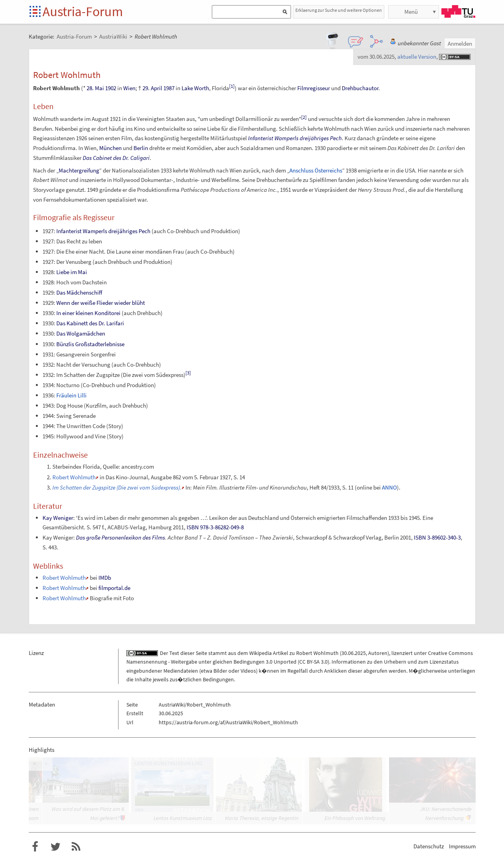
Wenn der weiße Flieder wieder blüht (101, 303)
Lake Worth (195, 88)
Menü (411, 12)
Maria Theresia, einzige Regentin (262, 818)
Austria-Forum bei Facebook (35, 847)
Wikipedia (260, 653)
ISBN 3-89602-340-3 (437, 537)
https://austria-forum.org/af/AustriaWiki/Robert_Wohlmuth (228, 722)
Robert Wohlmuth (74, 477)
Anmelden (460, 44)
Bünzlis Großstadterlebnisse (90, 344)
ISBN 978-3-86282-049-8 (215, 527)
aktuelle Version (417, 57)
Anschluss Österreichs (316, 170)
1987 (169, 88)
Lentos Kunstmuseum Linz (183, 818)
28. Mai (95, 88)
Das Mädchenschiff (79, 292)
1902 (111, 88)
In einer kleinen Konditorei (88, 313)
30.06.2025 (354, 653)
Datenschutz (429, 846)
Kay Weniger (58, 518)
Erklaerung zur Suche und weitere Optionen (339, 10)
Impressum (462, 846)
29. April (152, 88)
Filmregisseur (314, 88)
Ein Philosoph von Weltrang (355, 818)
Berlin (141, 148)
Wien (129, 88)
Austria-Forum (83, 11)
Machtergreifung (79, 170)
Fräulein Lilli (71, 395)
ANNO (389, 487)
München (110, 148)
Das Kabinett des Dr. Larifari (90, 323)
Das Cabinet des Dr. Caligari (116, 158)
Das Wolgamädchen (81, 333)
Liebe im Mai (72, 272)
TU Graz (458, 11)
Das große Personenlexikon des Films (120, 537)
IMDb (105, 578)
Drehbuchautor (360, 88)
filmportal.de (114, 588)
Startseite (36, 12)
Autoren (378, 653)
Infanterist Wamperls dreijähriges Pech (295, 138)
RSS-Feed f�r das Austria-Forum (76, 847)
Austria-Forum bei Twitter (56, 847)
